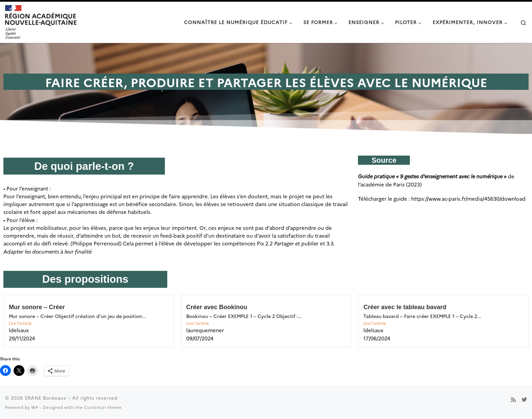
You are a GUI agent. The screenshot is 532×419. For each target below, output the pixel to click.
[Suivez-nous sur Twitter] (524, 400)
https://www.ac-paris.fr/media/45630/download (468, 198)
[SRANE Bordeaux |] (41, 21)
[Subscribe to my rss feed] (513, 400)
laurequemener (205, 330)
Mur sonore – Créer (38, 307)
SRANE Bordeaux (45, 398)
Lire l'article (20, 323)
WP (35, 407)
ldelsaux (19, 330)
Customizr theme (103, 407)
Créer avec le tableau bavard (405, 307)
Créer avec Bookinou (217, 307)
